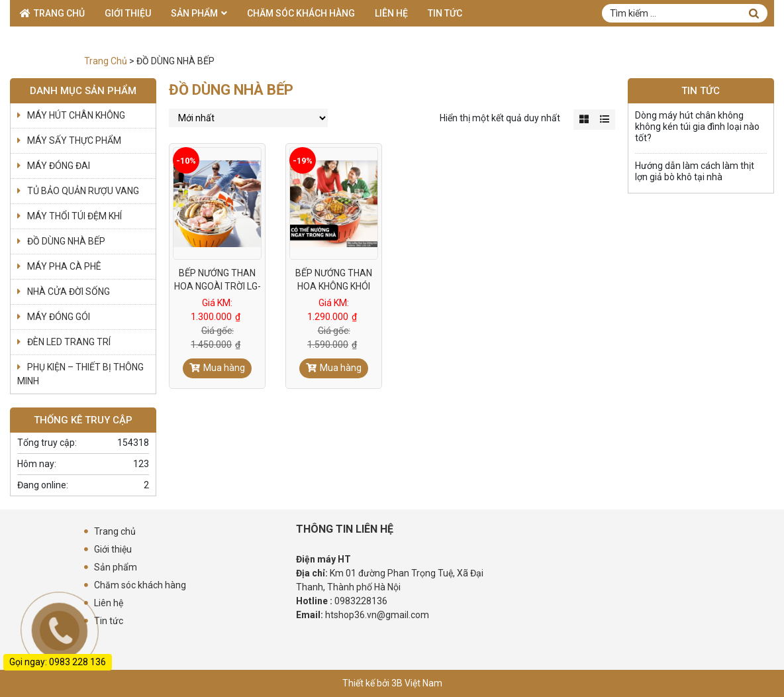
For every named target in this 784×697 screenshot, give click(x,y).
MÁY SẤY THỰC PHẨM (74, 140)
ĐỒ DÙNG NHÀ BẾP (66, 241)
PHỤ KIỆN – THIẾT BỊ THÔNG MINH (80, 374)
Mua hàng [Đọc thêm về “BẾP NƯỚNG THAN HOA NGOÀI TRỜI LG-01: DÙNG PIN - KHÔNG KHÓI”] (224, 368)
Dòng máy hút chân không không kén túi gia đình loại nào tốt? (697, 127)
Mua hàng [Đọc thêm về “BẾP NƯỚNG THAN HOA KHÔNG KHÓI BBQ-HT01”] (341, 368)
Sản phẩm (194, 13)
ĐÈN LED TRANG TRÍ (69, 342)
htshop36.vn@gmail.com (377, 615)
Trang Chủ (106, 61)
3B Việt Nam (417, 683)
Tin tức (445, 13)
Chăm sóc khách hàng (301, 13)
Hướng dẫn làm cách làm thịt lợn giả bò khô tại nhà (695, 171)
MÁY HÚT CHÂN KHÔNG (76, 115)
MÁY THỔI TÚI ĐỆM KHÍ (74, 216)
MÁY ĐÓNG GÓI (59, 317)
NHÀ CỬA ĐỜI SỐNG (69, 292)
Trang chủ (59, 13)
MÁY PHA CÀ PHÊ (64, 266)
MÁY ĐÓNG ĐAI (59, 166)
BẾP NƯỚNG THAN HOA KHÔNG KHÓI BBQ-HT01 (334, 286)
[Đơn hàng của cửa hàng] (248, 118)
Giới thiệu (128, 13)
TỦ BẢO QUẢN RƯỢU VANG (83, 191)
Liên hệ (391, 13)
